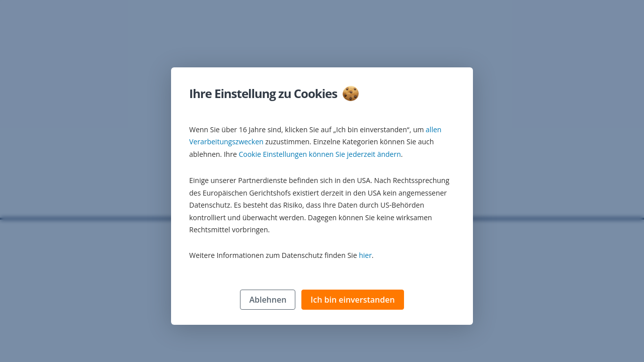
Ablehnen (268, 300)
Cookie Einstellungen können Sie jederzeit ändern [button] (319, 155)
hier (365, 256)
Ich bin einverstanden (352, 300)
